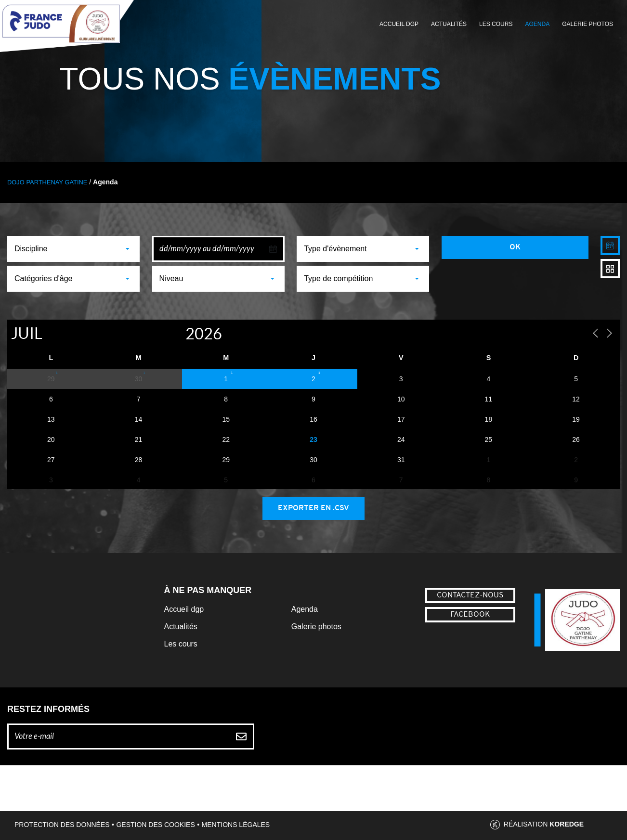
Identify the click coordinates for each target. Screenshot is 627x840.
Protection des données (62, 825)
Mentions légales (236, 825)
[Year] (175, 333)
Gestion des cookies (155, 825)
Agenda (537, 24)
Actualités (449, 24)
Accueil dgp (184, 609)
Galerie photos (588, 24)
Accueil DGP (399, 24)
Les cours (496, 24)
